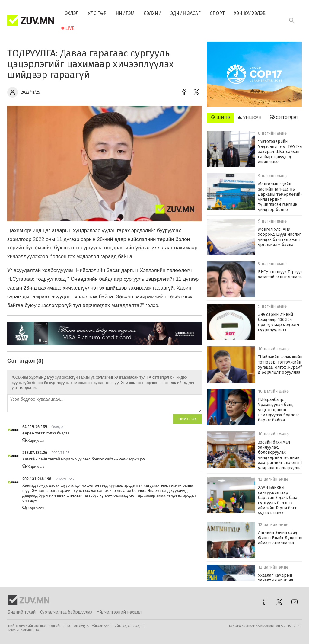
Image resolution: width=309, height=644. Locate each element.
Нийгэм (125, 13)
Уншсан (250, 117)
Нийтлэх (188, 419)
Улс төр (97, 13)
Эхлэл (72, 13)
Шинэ (220, 117)
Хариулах (33, 440)
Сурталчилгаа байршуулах (66, 612)
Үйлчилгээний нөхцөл (119, 612)
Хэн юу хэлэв (250, 13)
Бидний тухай (22, 612)
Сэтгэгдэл (284, 117)
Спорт (217, 13)
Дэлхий (153, 13)
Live (70, 28)
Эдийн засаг (186, 13)
